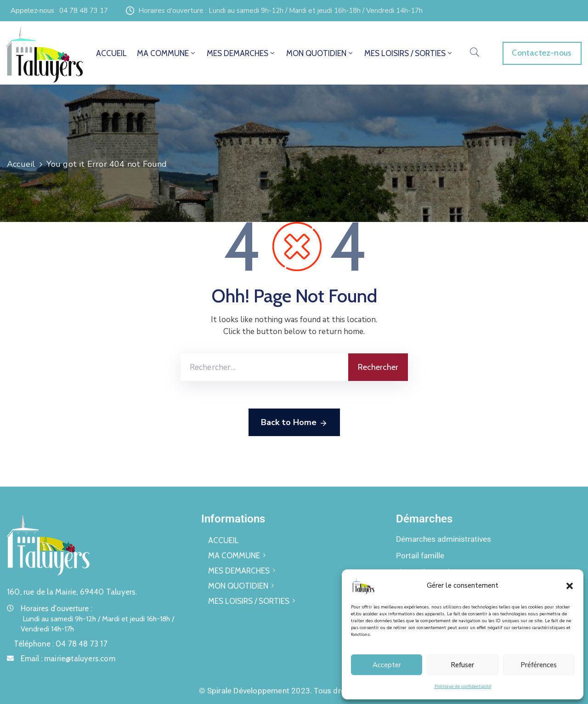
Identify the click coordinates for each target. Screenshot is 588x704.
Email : (68, 659)
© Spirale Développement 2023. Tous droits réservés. (294, 691)
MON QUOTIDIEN (320, 53)
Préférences (539, 665)
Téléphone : (61, 644)
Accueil (21, 164)
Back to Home (294, 423)
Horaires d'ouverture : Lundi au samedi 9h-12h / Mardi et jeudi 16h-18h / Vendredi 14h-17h (280, 11)
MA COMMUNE (167, 53)
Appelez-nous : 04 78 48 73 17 (59, 11)
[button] (570, 585)
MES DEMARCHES (241, 53)
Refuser (462, 665)
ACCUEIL (111, 53)
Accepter (387, 665)
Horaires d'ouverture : (56, 608)
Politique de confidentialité (463, 687)
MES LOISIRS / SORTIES (409, 53)
